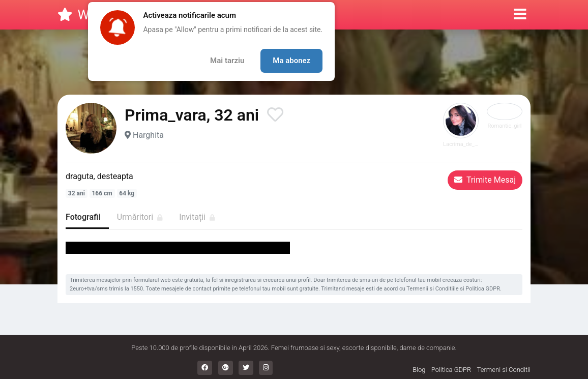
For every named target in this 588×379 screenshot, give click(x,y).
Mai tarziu (227, 61)
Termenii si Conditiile (432, 289)
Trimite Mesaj (485, 180)
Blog (419, 370)
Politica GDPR (483, 289)
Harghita (148, 135)
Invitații (197, 217)
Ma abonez (291, 61)
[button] (520, 15)
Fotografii (83, 217)
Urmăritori (140, 217)
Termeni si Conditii (504, 370)
